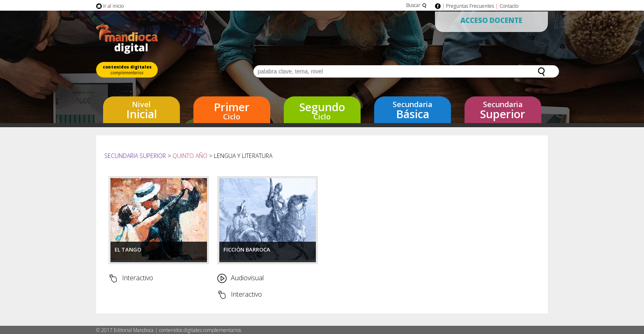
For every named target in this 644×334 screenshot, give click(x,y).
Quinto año (190, 156)
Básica (413, 110)
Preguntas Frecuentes (470, 6)
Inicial (141, 110)
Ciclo (232, 110)
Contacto (509, 6)
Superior (503, 110)
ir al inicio (110, 6)
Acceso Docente (491, 20)
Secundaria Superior (136, 156)
